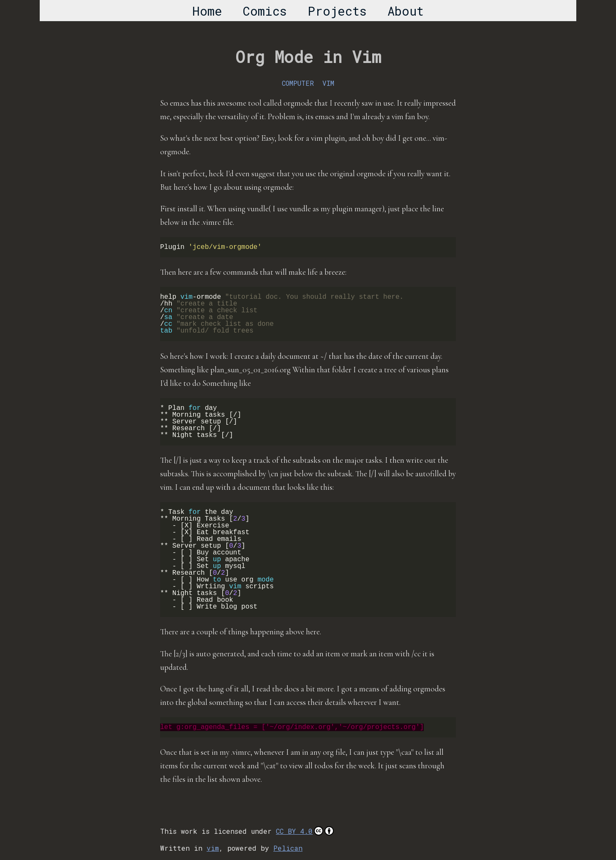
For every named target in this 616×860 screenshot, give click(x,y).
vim (213, 848)
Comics (265, 11)
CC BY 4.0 (305, 831)
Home (207, 11)
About (406, 11)
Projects (337, 11)
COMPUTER (298, 83)
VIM (328, 83)
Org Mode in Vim (308, 57)
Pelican (288, 848)
